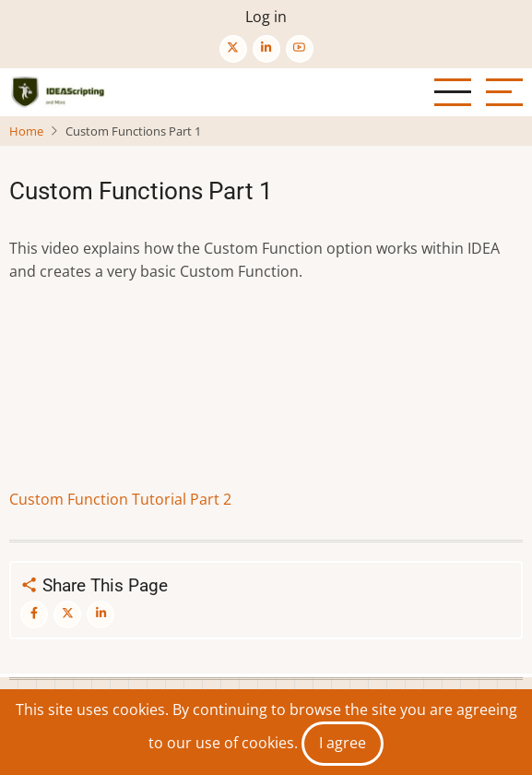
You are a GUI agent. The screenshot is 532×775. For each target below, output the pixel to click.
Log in (266, 17)
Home (26, 131)
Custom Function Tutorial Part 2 (120, 499)
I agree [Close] (343, 743)
